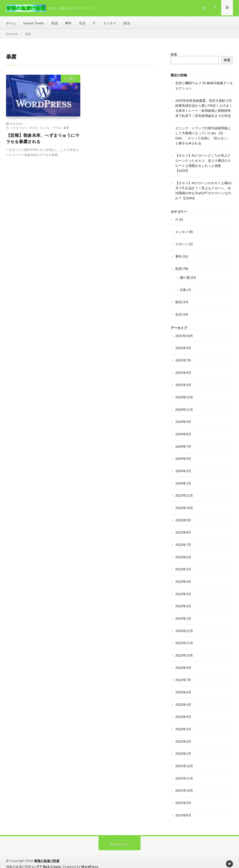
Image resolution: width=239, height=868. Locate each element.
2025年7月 (183, 357)
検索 (174, 56)
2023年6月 (183, 551)
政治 (128, 23)
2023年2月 (183, 600)
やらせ (33, 129)
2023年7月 (183, 539)
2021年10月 (184, 782)
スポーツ (182, 242)
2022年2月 (183, 733)
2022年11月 (184, 636)
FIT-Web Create (49, 857)
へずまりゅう (18, 129)
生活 (83, 23)
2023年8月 (183, 527)
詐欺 (183, 287)
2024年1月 (183, 478)
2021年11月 (184, 770)
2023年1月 (183, 612)
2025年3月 (183, 381)
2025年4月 (183, 369)
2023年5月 (183, 563)
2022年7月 (183, 673)
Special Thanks (34, 23)
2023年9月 (183, 515)
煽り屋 (185, 275)
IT (95, 23)
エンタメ (111, 23)
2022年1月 (183, 745)
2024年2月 (183, 466)
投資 (56, 23)
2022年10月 (184, 648)
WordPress (91, 857)
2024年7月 (183, 442)
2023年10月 (184, 503)
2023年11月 (184, 490)
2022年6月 (183, 685)
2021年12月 (184, 757)
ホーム (11, 23)
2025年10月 (184, 333)
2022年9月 (183, 660)
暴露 (66, 129)
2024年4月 (183, 454)
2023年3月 (183, 588)
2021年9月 (183, 794)
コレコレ (45, 129)
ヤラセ (57, 129)
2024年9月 (183, 418)
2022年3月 (183, 721)
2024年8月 (183, 430)
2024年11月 (184, 406)
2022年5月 (183, 697)
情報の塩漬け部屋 (47, 852)
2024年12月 (184, 393)
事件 (69, 23)
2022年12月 (184, 624)
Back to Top (119, 835)
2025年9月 (183, 345)
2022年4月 (183, 709)
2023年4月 (183, 575)
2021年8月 (183, 806)
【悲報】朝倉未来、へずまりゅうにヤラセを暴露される (43, 139)
